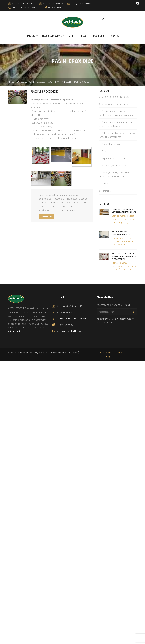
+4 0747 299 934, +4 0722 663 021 (26, 8)
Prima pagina (106, 352)
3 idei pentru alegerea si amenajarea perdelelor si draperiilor (124, 256)
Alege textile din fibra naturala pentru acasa (124, 211)
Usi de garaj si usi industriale (114, 104)
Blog (84, 36)
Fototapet (105, 191)
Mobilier (104, 183)
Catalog (31, 36)
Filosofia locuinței (53, 36)
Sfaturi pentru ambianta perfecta (122, 233)
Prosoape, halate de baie (113, 165)
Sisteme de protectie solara (114, 97)
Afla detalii (14, 331)
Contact (116, 36)
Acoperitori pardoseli (111, 144)
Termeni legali (106, 356)
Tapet (103, 151)
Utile (72, 36)
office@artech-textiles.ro (82, 4)
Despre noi (99, 36)
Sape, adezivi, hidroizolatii (113, 158)
